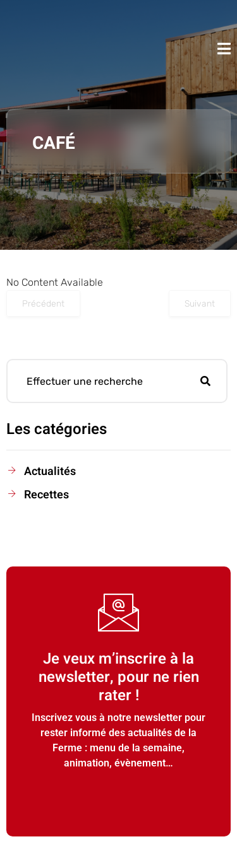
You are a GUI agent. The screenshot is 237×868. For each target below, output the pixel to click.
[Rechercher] (205, 381)
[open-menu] (224, 49)
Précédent (43, 304)
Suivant (200, 304)
